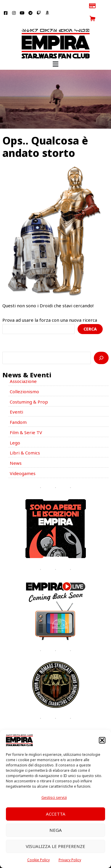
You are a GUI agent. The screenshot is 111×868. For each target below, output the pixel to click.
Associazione (23, 369)
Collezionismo (24, 379)
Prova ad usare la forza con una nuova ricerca (50, 307)
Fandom (18, 409)
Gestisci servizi (54, 798)
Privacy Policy (70, 860)
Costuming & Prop (29, 389)
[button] (102, 740)
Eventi (16, 399)
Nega (56, 830)
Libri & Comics (25, 440)
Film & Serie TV (26, 419)
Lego (15, 430)
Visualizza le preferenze (55, 846)
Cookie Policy (38, 860)
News (16, 450)
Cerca (90, 316)
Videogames (23, 460)
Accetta (56, 814)
